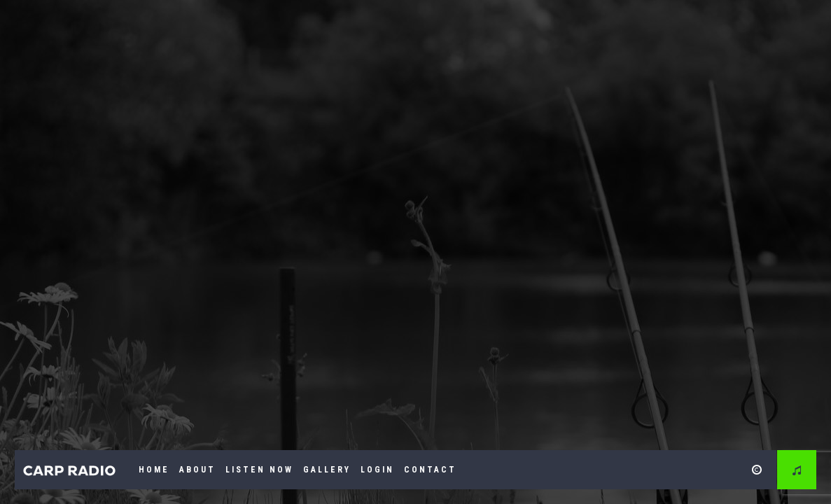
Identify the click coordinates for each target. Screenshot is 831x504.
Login (377, 470)
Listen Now (259, 470)
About (197, 470)
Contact (430, 470)
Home (154, 470)
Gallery (327, 470)
